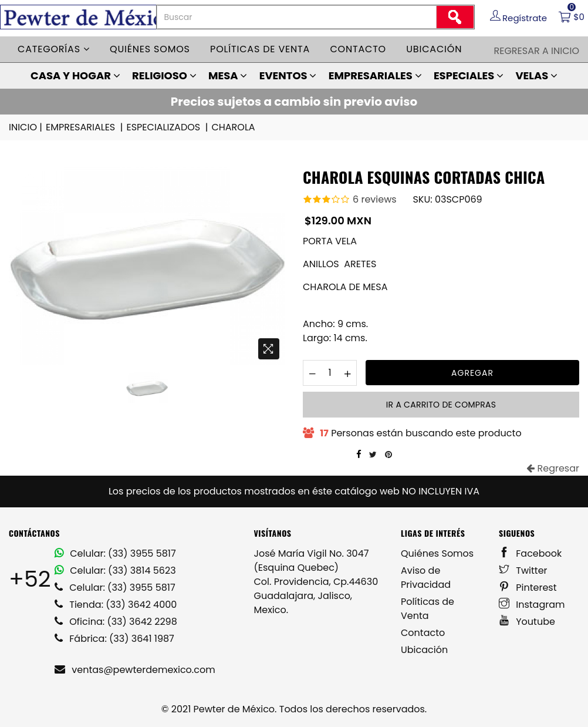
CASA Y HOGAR (75, 75)
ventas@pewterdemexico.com (135, 670)
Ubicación (434, 49)
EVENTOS (288, 75)
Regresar (553, 468)
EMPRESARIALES (375, 75)
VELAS (536, 75)
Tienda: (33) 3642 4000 (116, 605)
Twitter (523, 571)
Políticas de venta (260, 49)
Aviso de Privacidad (426, 578)
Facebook (530, 553)
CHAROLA (233, 127)
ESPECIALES (469, 75)
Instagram (532, 605)
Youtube (527, 622)
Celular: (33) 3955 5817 (115, 553)
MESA (228, 75)
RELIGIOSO (164, 75)
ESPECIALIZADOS (168, 127)
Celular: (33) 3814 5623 (115, 571)
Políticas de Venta (428, 609)
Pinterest (528, 588)
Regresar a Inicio (536, 51)
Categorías (54, 49)
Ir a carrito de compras (441, 405)
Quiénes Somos (437, 553)
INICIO (26, 127)
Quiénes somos (150, 49)
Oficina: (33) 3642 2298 (116, 622)
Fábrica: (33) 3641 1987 (114, 639)
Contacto (358, 49)
